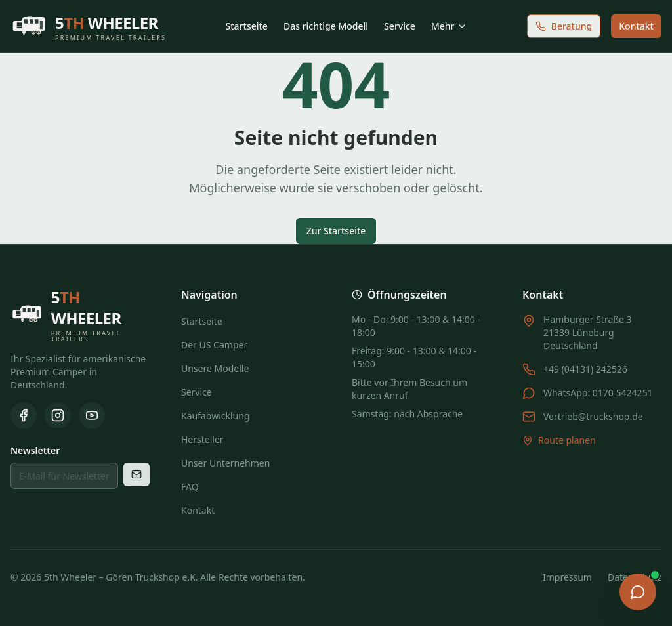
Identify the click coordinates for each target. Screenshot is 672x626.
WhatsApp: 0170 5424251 (598, 393)
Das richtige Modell (326, 26)
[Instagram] (58, 415)
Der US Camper (214, 345)
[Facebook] (24, 415)
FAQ (190, 487)
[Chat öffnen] (638, 592)
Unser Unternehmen (225, 463)
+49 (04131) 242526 (585, 369)
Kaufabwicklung (216, 416)
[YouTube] (92, 415)
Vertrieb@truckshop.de (593, 416)
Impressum (567, 577)
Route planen (559, 440)
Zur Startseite (336, 231)
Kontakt (636, 26)
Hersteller (202, 439)
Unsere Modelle (215, 368)
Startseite (247, 26)
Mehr (450, 26)
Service (400, 26)
